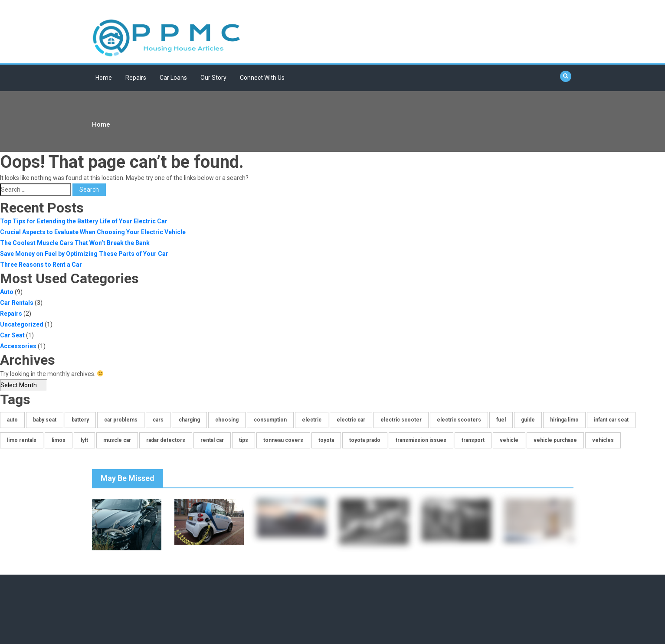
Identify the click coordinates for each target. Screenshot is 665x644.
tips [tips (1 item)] (244, 440)
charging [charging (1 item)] (189, 420)
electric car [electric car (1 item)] (351, 420)
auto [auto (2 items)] (12, 420)
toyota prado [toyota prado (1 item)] (365, 440)
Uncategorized (22, 324)
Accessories (18, 346)
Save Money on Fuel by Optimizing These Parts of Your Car (84, 254)
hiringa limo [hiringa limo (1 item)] (564, 420)
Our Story (213, 78)
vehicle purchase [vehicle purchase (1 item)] (555, 440)
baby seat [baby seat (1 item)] (45, 420)
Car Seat (12, 335)
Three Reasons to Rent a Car (41, 265)
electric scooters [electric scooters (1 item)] (459, 420)
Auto (7, 292)
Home (104, 78)
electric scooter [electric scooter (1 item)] (401, 420)
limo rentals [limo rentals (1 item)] (22, 440)
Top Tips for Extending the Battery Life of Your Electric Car (84, 221)
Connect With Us (262, 78)
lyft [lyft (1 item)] (84, 440)
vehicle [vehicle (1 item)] (509, 440)
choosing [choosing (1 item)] (227, 420)
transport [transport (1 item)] (473, 440)
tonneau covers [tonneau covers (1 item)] (283, 440)
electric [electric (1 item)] (312, 420)
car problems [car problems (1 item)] (121, 420)
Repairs (136, 78)
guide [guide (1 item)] (528, 420)
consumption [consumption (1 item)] (270, 420)
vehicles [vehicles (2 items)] (603, 440)
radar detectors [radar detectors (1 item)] (166, 440)
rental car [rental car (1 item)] (212, 440)
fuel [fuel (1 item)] (501, 420)
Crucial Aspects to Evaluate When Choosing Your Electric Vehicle (93, 232)
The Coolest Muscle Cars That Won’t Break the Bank (75, 243)
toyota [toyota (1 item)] (326, 440)
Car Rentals (17, 303)
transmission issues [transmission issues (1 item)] (421, 440)
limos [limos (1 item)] (59, 440)
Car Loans (173, 78)
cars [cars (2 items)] (158, 420)
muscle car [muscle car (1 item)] (117, 440)
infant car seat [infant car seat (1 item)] (611, 420)
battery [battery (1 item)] (80, 420)
